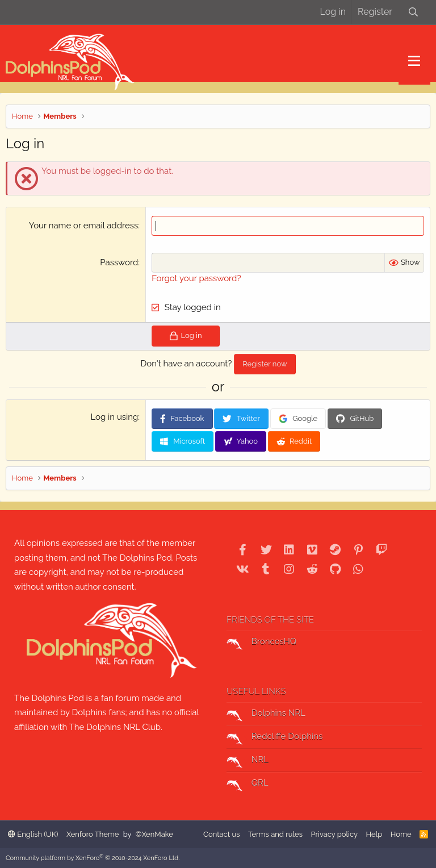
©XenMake (154, 834)
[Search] (413, 12)
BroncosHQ (261, 643)
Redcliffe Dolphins (274, 738)
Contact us (221, 834)
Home (401, 834)
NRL (248, 761)
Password (119, 262)
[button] (414, 61)
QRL (248, 784)
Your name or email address (84, 226)
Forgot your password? (196, 278)
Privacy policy (334, 834)
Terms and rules (275, 834)
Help (374, 834)
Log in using (114, 417)
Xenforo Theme (93, 834)
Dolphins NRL (266, 715)
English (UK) (33, 834)
